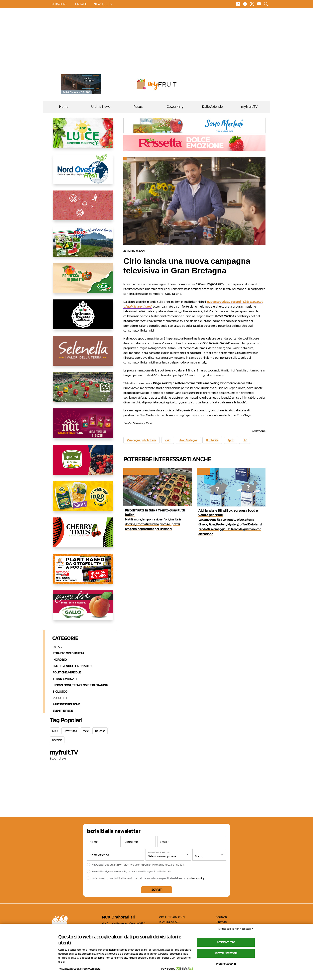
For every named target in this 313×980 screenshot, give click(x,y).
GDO (55, 731)
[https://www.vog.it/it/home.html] (83, 390)
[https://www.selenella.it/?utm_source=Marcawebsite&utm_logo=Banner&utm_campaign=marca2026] (83, 354)
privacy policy (196, 878)
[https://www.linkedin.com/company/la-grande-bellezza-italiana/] (83, 318)
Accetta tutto (226, 942)
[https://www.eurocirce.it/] (83, 245)
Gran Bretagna (188, 440)
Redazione (59, 4)
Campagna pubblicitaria (142, 440)
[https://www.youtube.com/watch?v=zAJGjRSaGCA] (83, 572)
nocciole (57, 740)
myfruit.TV (249, 107)
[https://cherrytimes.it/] (83, 536)
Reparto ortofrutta (68, 653)
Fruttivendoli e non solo (72, 666)
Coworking (175, 107)
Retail (57, 647)
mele (86, 731)
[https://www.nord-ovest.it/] (83, 172)
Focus (138, 107)
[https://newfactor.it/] (83, 427)
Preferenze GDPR (226, 964)
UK (245, 440)
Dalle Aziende (212, 107)
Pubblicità (212, 440)
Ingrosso (60, 660)
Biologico (60, 692)
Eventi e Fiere (63, 711)
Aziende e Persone (66, 704)
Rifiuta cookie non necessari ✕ (236, 929)
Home (64, 107)
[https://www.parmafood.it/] (83, 499)
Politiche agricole (67, 672)
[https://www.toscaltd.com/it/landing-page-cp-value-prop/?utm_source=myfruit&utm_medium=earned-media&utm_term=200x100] (81, 84)
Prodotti (60, 698)
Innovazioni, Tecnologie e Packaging (80, 685)
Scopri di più (58, 758)
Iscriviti (157, 890)
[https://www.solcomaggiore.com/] (83, 209)
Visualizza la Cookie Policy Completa (80, 969)
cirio (168, 440)
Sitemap (221, 922)
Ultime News (101, 107)
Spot (231, 440)
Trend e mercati (65, 679)
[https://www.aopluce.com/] (83, 136)
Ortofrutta (70, 731)
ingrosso (100, 731)
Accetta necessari (226, 953)
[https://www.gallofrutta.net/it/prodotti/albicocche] (83, 608)
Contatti (221, 917)
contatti (80, 4)
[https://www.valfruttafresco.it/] (83, 281)
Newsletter (103, 4)
